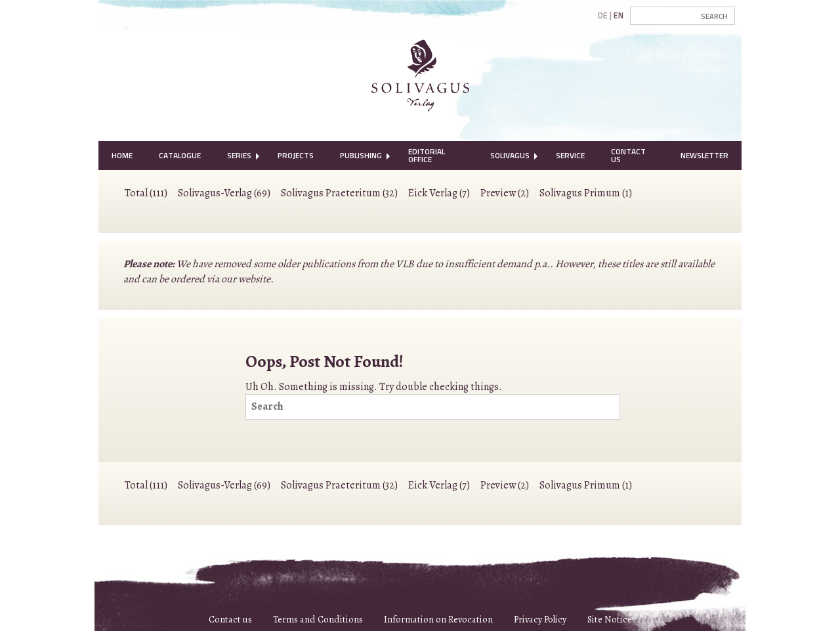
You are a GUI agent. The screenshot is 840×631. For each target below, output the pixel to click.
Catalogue (180, 155)
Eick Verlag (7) (439, 193)
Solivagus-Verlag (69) (224, 193)
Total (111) (146, 193)
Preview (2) (505, 193)
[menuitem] (122, 156)
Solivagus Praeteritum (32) (339, 193)
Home (122, 155)
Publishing (361, 155)
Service (570, 155)
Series (239, 155)
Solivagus (510, 155)
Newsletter (704, 155)
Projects (296, 155)
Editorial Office (427, 155)
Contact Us (628, 155)
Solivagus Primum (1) (586, 193)
